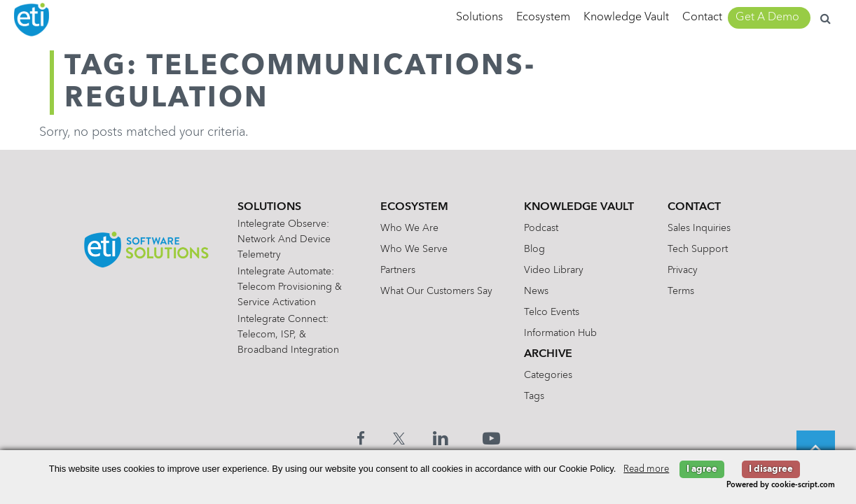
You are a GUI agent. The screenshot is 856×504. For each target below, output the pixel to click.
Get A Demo (767, 17)
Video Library (554, 270)
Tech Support (698, 249)
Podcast (541, 228)
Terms (681, 291)
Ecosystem (543, 17)
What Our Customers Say (436, 291)
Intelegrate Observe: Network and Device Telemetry (284, 239)
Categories (548, 375)
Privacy (683, 270)
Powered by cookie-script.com (781, 485)
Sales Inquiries (699, 228)
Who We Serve (414, 249)
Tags (534, 396)
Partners (398, 270)
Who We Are (409, 228)
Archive (548, 354)
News (536, 291)
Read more (646, 469)
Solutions (479, 17)
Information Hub (560, 333)
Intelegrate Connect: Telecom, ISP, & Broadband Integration (288, 335)
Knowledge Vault (626, 17)
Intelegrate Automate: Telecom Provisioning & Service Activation (290, 287)
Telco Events (552, 312)
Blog (534, 249)
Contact (702, 17)
